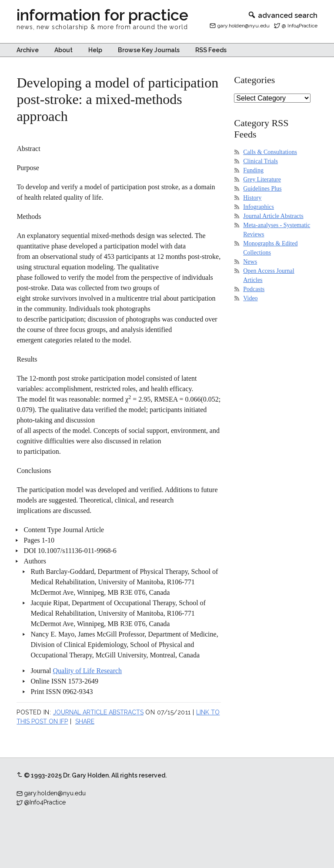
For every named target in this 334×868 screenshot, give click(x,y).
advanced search (282, 15)
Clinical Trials (261, 161)
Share (85, 721)
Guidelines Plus (262, 189)
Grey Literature (262, 179)
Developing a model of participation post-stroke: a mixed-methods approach (117, 99)
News (250, 262)
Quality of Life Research (88, 671)
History (252, 198)
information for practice (102, 15)
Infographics (259, 207)
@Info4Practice (45, 802)
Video (250, 298)
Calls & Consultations (270, 152)
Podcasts (254, 289)
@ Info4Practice (300, 26)
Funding (253, 170)
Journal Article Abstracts (98, 712)
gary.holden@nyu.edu (244, 26)
